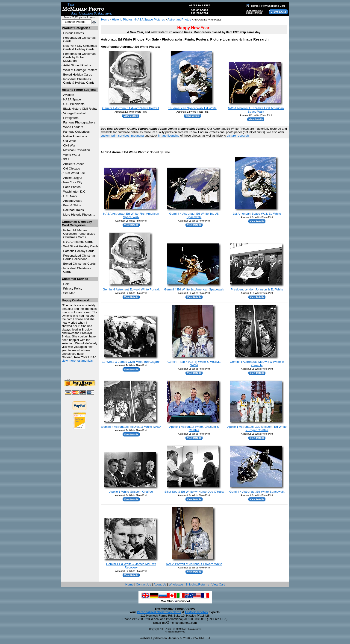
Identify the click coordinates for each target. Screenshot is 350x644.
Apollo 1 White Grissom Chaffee (131, 492)
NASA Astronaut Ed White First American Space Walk (256, 110)
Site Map (69, 293)
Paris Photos (72, 187)
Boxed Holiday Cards (78, 75)
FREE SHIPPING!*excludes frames (255, 12)
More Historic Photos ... (79, 215)
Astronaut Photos (179, 19)
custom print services (115, 136)
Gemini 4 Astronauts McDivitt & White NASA (131, 427)
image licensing (169, 136)
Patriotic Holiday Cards (79, 251)
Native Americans (75, 136)
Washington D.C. (75, 192)
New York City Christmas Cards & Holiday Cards (80, 47)
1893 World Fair (74, 173)
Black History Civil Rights (80, 109)
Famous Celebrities (76, 132)
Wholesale (176, 584)
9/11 (66, 159)
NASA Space (72, 99)
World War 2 (72, 155)
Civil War (69, 145)
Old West (69, 141)
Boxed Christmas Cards (79, 264)
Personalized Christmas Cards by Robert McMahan (79, 57)
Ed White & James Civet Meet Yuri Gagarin (131, 362)
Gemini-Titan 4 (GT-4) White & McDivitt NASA (194, 363)
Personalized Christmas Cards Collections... (79, 257)
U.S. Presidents (74, 104)
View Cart (218, 584)
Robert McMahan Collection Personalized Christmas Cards (79, 234)
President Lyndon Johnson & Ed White (257, 289)
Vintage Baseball (75, 113)
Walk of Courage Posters (80, 70)
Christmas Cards (78, 242)
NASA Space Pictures (150, 19)
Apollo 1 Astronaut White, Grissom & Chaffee (194, 428)
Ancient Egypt (73, 178)
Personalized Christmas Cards (159, 612)
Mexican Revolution (76, 150)
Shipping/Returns (197, 584)
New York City (73, 182)
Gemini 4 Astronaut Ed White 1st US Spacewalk (194, 215)
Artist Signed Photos (77, 65)
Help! (67, 284)
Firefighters (71, 118)
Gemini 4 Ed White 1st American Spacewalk (194, 289)
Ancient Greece (74, 164)
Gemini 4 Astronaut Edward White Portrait (131, 108)
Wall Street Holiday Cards (81, 246)
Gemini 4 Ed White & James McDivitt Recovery (131, 566)
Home (105, 19)
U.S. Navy (70, 196)
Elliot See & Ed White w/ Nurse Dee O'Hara (194, 492)
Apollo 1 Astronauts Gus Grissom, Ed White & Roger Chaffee (257, 428)
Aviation (69, 95)
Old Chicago (72, 168)
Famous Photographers (79, 122)
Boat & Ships (72, 205)
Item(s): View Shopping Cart (265, 6)
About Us (160, 584)
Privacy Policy (73, 288)
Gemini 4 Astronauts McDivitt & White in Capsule (257, 363)
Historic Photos (74, 33)
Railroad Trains (74, 210)
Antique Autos (73, 201)
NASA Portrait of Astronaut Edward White (194, 564)
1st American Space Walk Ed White (193, 108)
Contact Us (144, 584)
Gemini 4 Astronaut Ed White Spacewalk (257, 492)
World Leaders (73, 127)
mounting (137, 136)
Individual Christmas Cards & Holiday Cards (79, 81)
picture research (238, 136)
